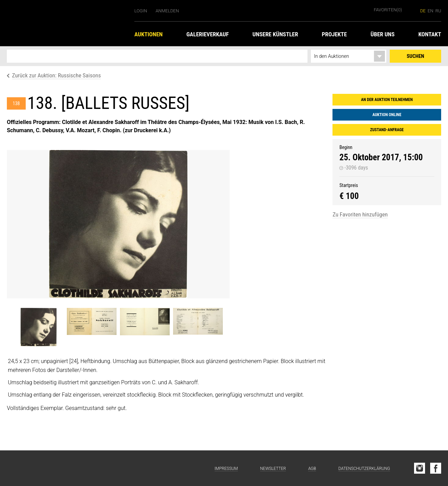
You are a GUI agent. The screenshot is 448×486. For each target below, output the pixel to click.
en (431, 11)
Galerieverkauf (208, 34)
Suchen (416, 56)
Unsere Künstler (275, 34)
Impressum (226, 469)
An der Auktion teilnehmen (387, 100)
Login (141, 11)
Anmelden (167, 11)
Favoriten (388, 10)
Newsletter (273, 469)
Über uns (383, 34)
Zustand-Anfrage (387, 130)
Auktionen (148, 34)
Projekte (334, 34)
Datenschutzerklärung (364, 469)
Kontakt (430, 34)
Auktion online (387, 115)
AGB (312, 469)
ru (438, 11)
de (423, 11)
